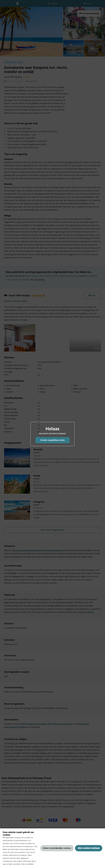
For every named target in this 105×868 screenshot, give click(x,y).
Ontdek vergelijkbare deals (52, 440)
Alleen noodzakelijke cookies (57, 848)
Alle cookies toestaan (89, 848)
